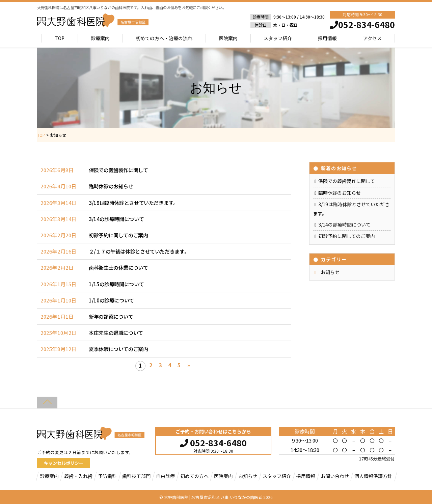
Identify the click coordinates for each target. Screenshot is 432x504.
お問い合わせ (335, 476)
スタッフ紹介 (278, 38)
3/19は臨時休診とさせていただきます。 (133, 203)
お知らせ (330, 272)
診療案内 (100, 38)
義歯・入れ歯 (78, 476)
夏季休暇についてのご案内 (118, 349)
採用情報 (327, 38)
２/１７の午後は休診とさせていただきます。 (139, 251)
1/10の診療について (111, 300)
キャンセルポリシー (64, 463)
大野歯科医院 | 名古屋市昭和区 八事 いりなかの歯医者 (213, 497)
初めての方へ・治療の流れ (164, 38)
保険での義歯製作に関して (118, 170)
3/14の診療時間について (116, 219)
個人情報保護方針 (373, 476)
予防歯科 (107, 476)
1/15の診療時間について (116, 284)
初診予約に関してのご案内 (118, 235)
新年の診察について (111, 316)
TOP (60, 38)
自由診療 (165, 476)
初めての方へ (194, 476)
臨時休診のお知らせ (111, 186)
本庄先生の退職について (116, 333)
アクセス (372, 38)
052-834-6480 (213, 442)
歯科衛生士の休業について (118, 268)
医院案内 (228, 38)
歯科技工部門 (136, 476)
